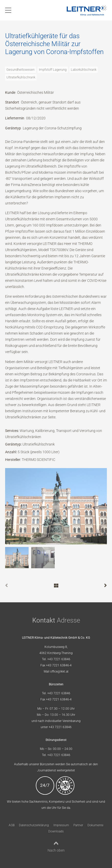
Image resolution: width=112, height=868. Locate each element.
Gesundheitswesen (20, 70)
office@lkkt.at (59, 671)
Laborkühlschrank (84, 70)
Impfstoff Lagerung (53, 70)
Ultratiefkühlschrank (21, 77)
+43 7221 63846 (59, 659)
